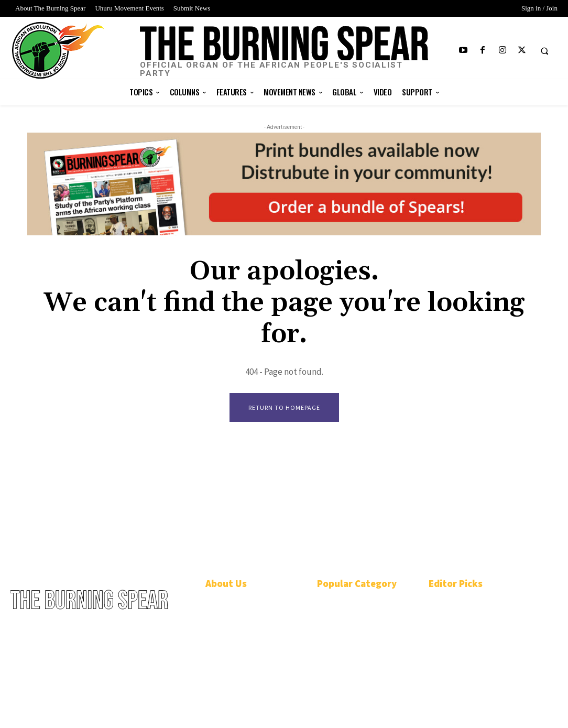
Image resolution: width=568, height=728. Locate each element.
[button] (544, 51)
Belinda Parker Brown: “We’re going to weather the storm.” (477, 672)
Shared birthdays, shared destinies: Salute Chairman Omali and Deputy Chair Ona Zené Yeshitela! (475, 616)
